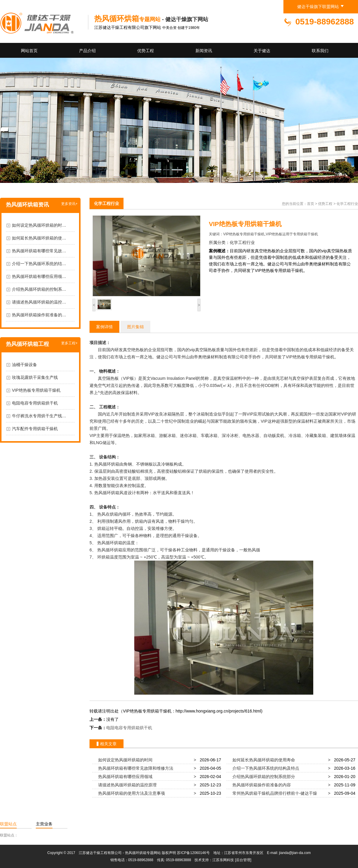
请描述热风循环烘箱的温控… (39, 302)
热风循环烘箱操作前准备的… (39, 315)
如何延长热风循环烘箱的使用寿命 (263, 760)
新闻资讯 (204, 51)
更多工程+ (69, 343)
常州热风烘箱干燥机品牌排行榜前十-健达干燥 (274, 793)
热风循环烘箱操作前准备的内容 (260, 785)
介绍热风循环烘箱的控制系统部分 (263, 777)
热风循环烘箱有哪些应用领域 (124, 777)
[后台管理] (243, 860)
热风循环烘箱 (107, 464)
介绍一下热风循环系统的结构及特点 (265, 768)
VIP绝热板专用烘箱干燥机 (36, 390)
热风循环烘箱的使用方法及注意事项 (130, 793)
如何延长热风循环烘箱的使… (39, 238)
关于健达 (262, 51)
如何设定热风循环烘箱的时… (39, 225)
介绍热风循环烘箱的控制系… (39, 289)
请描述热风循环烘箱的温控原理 (126, 785)
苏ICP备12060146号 (193, 853)
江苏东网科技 (223, 860)
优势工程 (146, 51)
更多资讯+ (69, 204)
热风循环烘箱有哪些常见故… (39, 251)
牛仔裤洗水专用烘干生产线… (39, 416)
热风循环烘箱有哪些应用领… (39, 276)
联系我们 (320, 51)
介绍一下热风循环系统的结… (39, 264)
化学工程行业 (107, 203)
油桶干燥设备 (24, 365)
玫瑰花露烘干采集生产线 (35, 377)
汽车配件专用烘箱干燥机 (35, 429)
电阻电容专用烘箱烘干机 (35, 403)
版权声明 (169, 853)
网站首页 (29, 51)
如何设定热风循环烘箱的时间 (124, 760)
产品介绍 (87, 51)
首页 (311, 204)
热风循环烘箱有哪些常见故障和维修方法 (135, 768)
